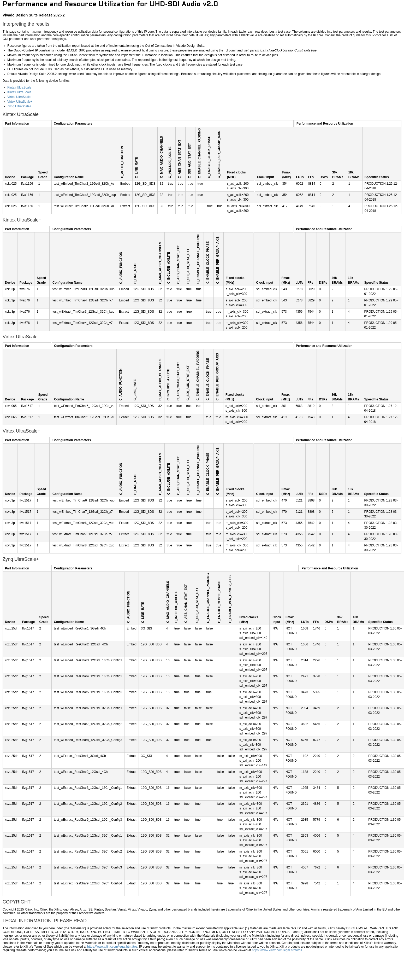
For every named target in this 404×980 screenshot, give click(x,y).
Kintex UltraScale (19, 87)
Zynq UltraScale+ (19, 106)
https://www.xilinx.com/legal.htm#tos (112, 947)
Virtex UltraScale (19, 97)
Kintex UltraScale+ (20, 92)
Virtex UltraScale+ (20, 102)
